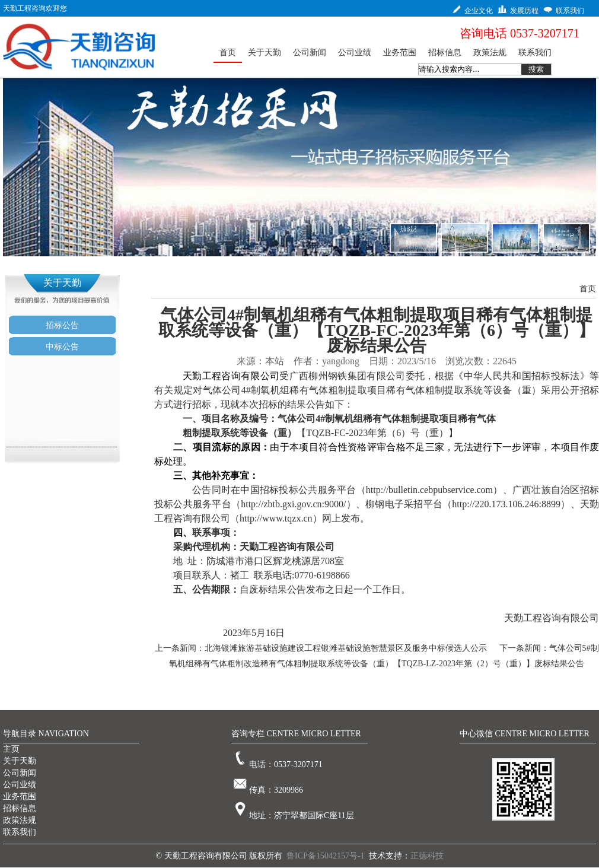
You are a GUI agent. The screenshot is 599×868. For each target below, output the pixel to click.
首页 (588, 289)
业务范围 (20, 797)
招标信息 (20, 808)
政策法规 (20, 820)
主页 (11, 749)
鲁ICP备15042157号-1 (325, 856)
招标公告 (62, 325)
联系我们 (20, 832)
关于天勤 (20, 761)
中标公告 (62, 347)
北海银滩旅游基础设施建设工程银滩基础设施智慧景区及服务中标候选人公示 (346, 648)
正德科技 (427, 856)
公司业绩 (20, 785)
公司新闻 (20, 773)
